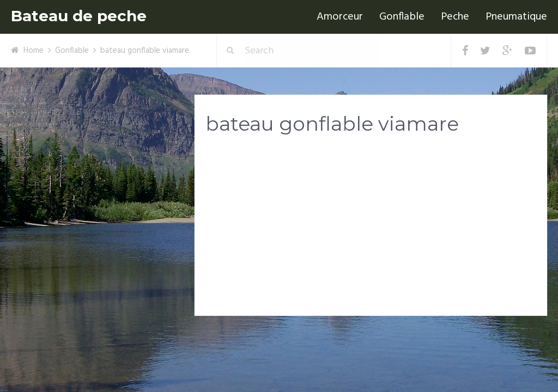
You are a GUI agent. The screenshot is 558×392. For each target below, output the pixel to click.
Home (34, 51)
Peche (455, 17)
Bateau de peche (79, 16)
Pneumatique (516, 17)
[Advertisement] (371, 229)
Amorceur (340, 17)
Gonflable (402, 17)
